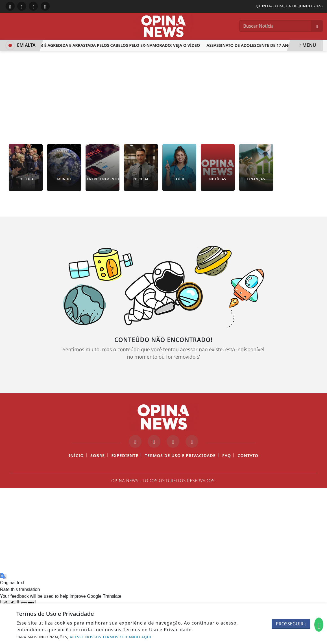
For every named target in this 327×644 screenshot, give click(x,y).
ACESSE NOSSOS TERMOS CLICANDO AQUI (111, 637)
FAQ (227, 456)
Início (76, 456)
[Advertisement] (163, 93)
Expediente (125, 456)
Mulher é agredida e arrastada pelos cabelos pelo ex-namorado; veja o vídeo (115, 45)
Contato (248, 456)
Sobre (98, 456)
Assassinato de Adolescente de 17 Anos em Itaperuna (267, 45)
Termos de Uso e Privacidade (180, 456)
